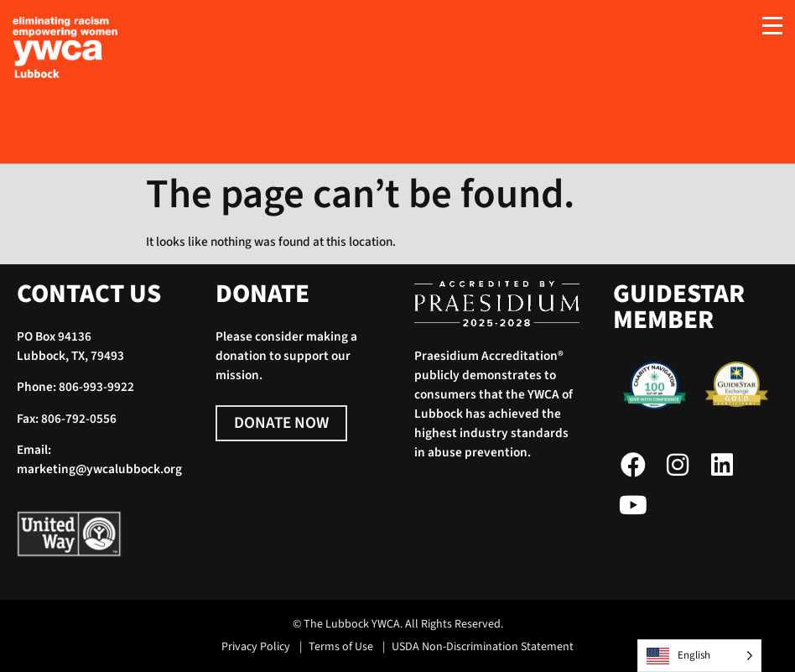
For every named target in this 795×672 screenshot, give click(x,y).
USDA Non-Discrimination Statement (483, 647)
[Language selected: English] (699, 656)
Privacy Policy (256, 647)
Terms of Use (341, 647)
